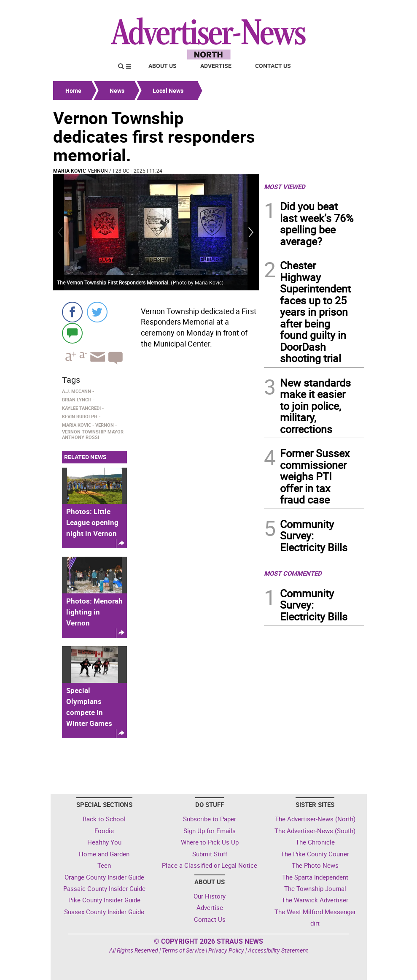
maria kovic (70, 171)
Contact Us (273, 66)
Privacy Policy (226, 950)
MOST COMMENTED (293, 573)
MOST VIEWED (285, 187)
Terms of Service (183, 950)
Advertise (216, 66)
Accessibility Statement (278, 950)
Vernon (98, 171)
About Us (163, 66)
